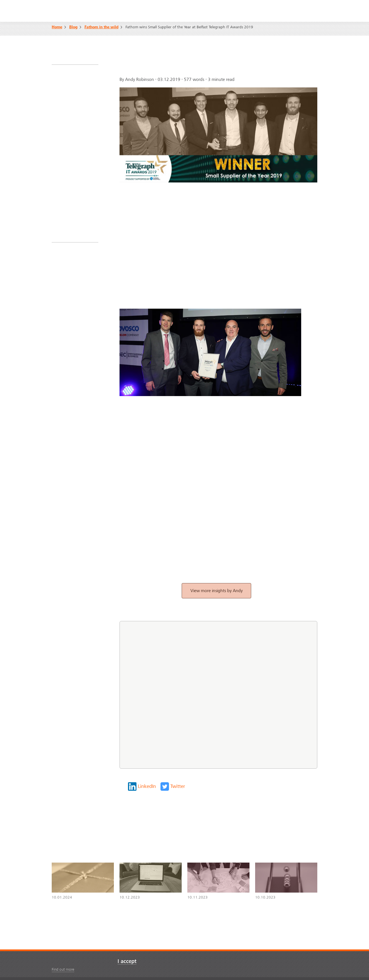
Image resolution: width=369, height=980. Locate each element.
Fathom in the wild (101, 27)
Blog (73, 27)
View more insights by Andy (217, 591)
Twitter (178, 786)
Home (57, 27)
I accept (127, 961)
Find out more (63, 969)
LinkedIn (147, 786)
